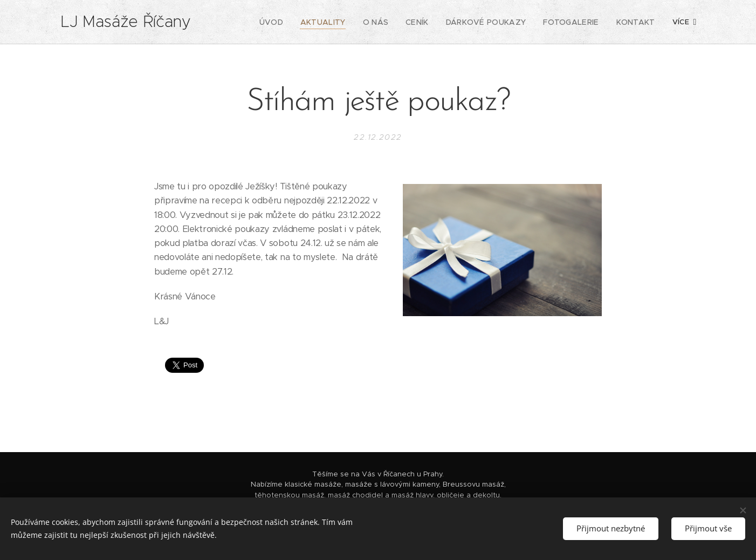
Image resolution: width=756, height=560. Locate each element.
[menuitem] (257, 22)
